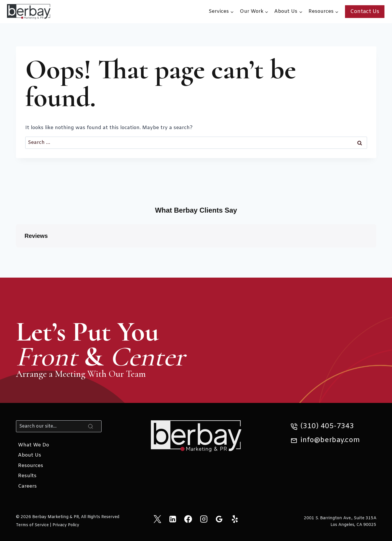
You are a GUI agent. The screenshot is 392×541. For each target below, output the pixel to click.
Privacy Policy (66, 525)
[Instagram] (204, 519)
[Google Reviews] (219, 519)
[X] (157, 519)
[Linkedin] (173, 519)
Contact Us (365, 12)
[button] (16, 253)
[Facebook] (188, 519)
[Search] (59, 426)
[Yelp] (235, 519)
